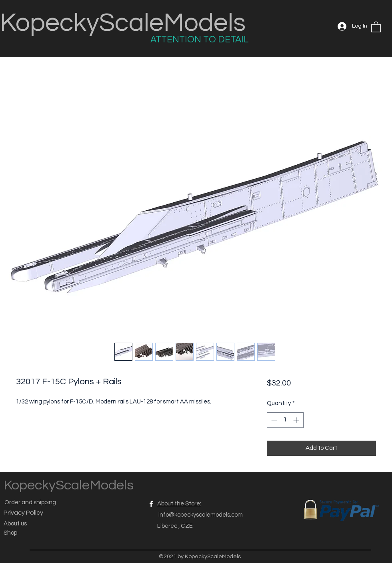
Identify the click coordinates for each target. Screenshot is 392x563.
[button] (376, 27)
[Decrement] (273, 420)
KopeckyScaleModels (123, 23)
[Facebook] (151, 504)
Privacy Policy (23, 513)
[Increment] (297, 420)
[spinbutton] (285, 420)
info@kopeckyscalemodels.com (201, 515)
